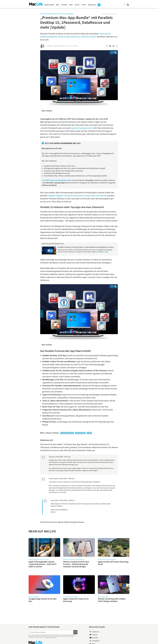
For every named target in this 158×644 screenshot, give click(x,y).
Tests (77, 5)
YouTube (94, 638)
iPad (71, 5)
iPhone (64, 5)
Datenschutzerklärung (51, 637)
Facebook (94, 632)
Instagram (95, 641)
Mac (58, 5)
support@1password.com (82, 128)
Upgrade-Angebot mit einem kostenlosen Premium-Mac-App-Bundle (77, 195)
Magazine (92, 5)
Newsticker (49, 5)
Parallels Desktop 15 (68, 433)
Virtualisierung (81, 433)
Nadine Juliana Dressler (56, 46)
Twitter (94, 635)
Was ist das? (115, 14)
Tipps (84, 5)
